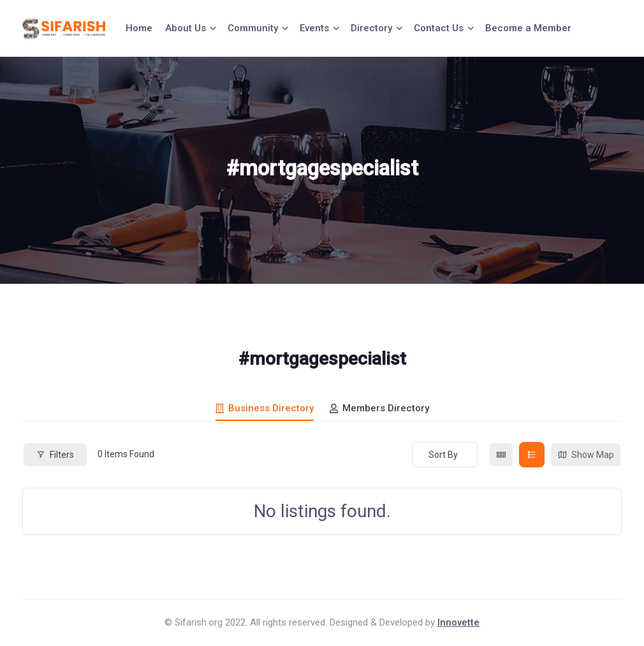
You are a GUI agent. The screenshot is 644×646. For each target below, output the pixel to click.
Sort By (443, 455)
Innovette (458, 622)
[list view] (532, 455)
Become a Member (528, 28)
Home (139, 28)
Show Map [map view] (586, 455)
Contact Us (439, 28)
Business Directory (265, 408)
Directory (371, 28)
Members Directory (379, 408)
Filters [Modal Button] (55, 455)
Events (314, 28)
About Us (186, 28)
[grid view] (501, 455)
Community (253, 28)
